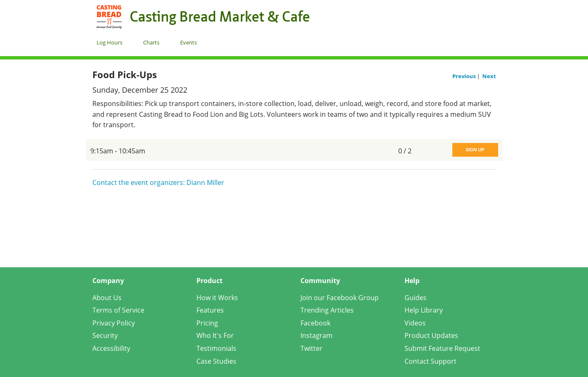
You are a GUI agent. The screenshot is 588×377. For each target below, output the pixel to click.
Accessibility (111, 348)
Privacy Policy (114, 323)
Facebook (315, 323)
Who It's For (215, 335)
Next (489, 76)
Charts (151, 42)
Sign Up (475, 150)
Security (105, 335)
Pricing (207, 323)
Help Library (424, 310)
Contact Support (430, 361)
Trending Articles (327, 310)
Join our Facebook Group (340, 298)
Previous (465, 76)
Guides (416, 298)
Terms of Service (118, 310)
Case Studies (216, 361)
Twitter (311, 348)
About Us (107, 298)
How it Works (217, 298)
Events (189, 42)
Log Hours (109, 42)
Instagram (316, 335)
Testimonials (216, 348)
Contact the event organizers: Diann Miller (158, 182)
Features (210, 310)
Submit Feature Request (442, 348)
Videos (415, 323)
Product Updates (431, 335)
